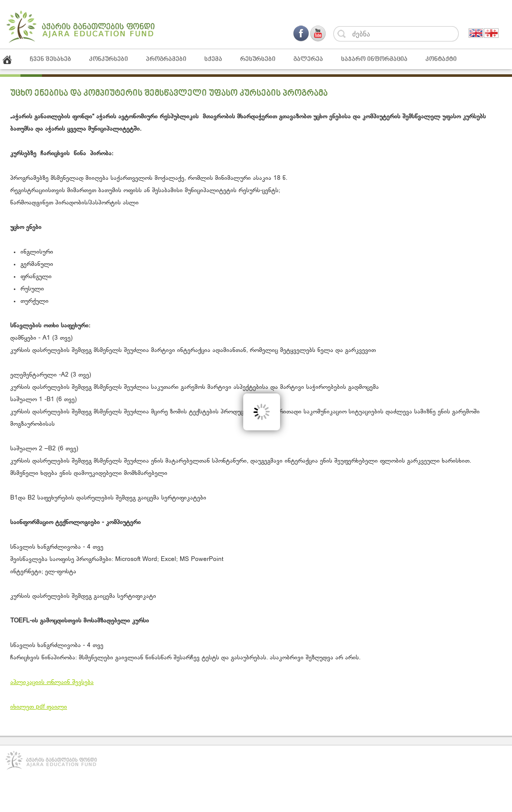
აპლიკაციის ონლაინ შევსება (52, 682)
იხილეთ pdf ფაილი (39, 707)
